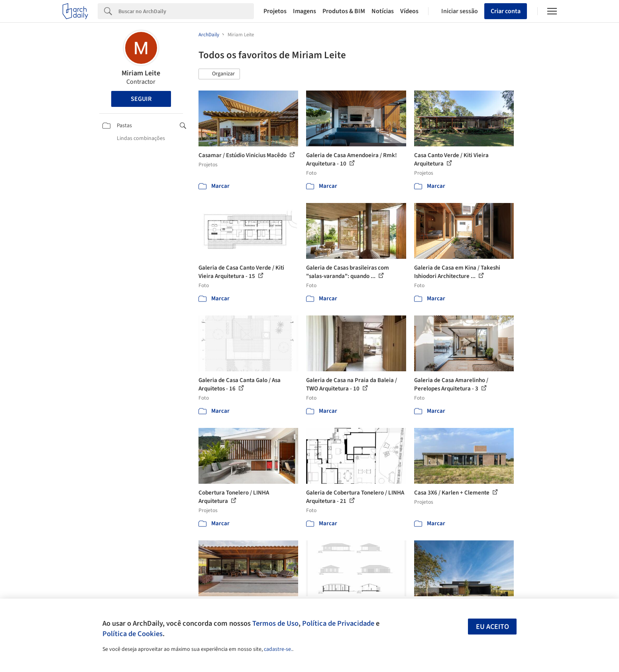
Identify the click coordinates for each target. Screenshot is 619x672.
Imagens (305, 11)
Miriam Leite (141, 73)
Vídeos (409, 11)
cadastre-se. (278, 649)
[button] (219, 74)
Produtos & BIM (344, 11)
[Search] (186, 11)
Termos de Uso (275, 623)
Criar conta (506, 11)
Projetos (275, 11)
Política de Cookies (133, 634)
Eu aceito (492, 627)
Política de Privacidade (338, 623)
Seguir (141, 99)
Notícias (383, 11)
